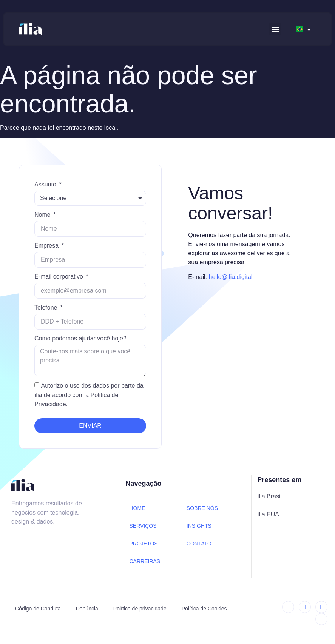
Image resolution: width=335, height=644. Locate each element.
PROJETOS (143, 544)
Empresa (47, 246)
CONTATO (199, 544)
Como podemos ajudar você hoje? (80, 338)
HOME (137, 508)
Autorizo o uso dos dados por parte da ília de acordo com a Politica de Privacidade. (89, 395)
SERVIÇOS (143, 526)
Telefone (47, 307)
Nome (43, 215)
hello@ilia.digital (231, 277)
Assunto (46, 184)
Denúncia (87, 609)
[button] (275, 29)
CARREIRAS (145, 561)
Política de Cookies (204, 609)
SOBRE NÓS (202, 508)
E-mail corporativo (59, 277)
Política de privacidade (140, 609)
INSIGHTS (199, 526)
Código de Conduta (38, 609)
